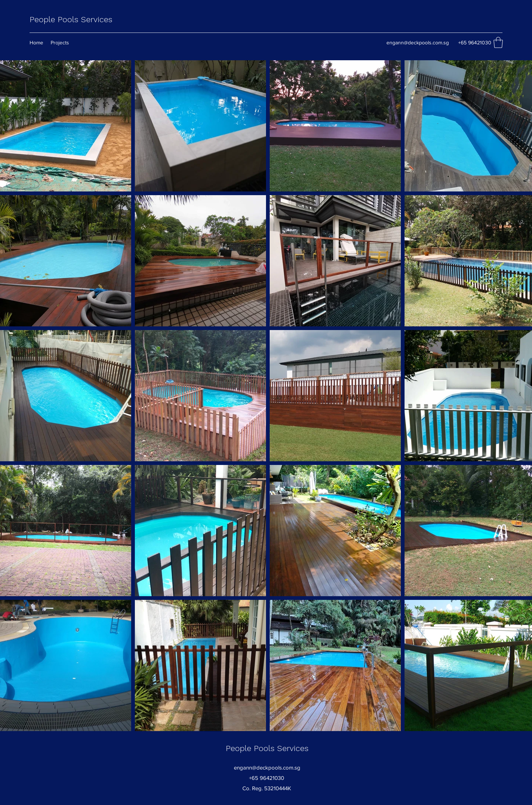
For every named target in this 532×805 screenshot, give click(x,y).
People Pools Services (71, 19)
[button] (498, 43)
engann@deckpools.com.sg (418, 43)
